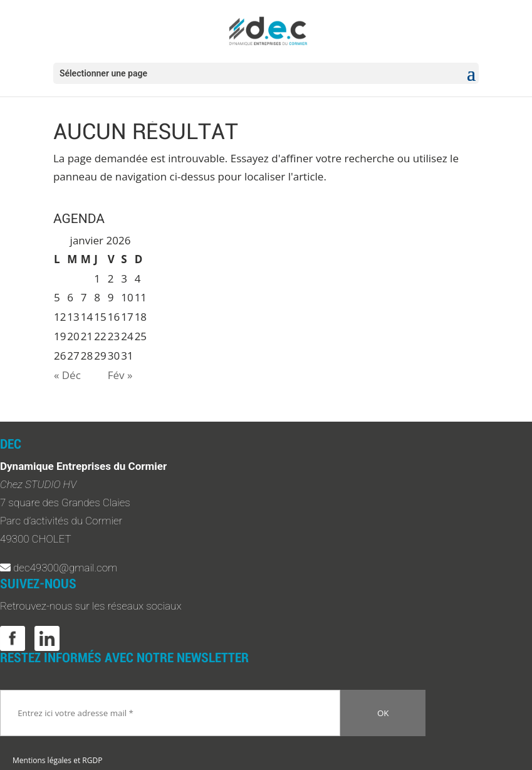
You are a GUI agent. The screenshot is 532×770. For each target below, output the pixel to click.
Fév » (120, 375)
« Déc (67, 375)
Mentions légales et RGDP (57, 760)
